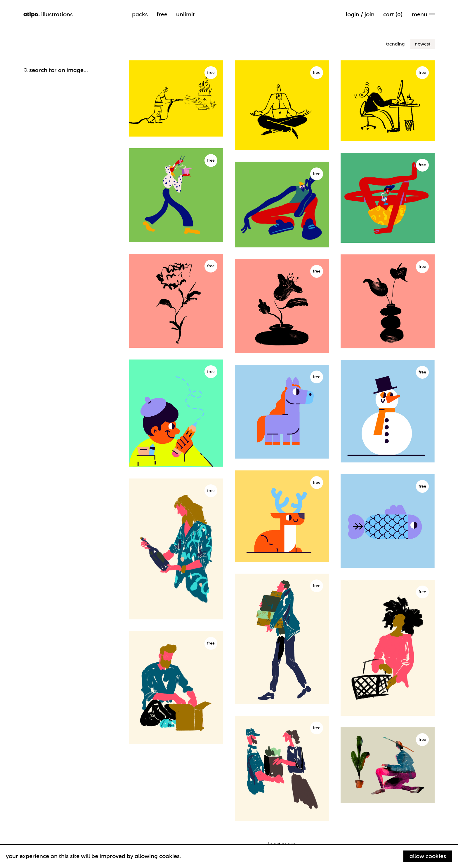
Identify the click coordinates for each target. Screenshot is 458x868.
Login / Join (360, 14)
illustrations (48, 15)
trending (395, 44)
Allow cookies (428, 856)
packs (140, 14)
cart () (393, 14)
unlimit (185, 14)
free (162, 14)
